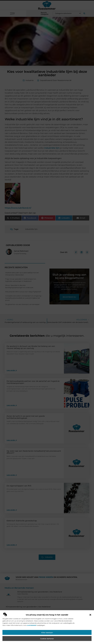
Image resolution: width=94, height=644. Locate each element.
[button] (90, 624)
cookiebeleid (32, 635)
